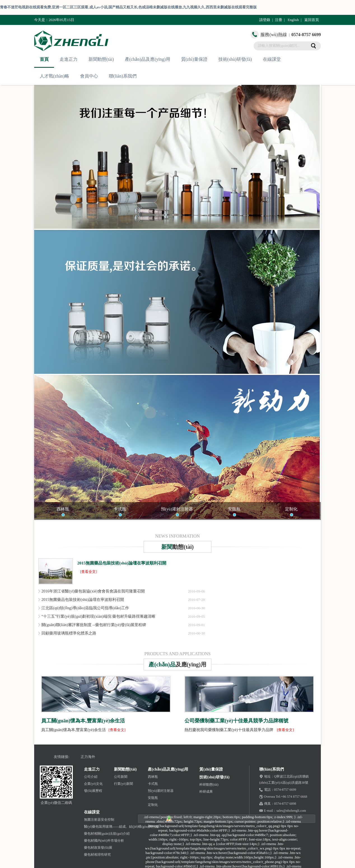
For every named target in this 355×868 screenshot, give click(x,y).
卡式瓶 (120, 509)
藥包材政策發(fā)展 (98, 848)
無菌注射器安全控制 (99, 820)
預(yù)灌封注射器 (177, 509)
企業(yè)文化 (93, 784)
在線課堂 (272, 59)
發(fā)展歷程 (93, 791)
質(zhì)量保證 (194, 59)
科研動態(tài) (209, 785)
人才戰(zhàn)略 (54, 76)
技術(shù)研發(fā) (235, 59)
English (293, 20)
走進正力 (69, 59)
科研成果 (206, 792)
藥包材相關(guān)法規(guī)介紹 (107, 834)
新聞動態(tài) (101, 59)
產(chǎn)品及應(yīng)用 (148, 59)
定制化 (291, 509)
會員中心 (89, 76)
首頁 (44, 59)
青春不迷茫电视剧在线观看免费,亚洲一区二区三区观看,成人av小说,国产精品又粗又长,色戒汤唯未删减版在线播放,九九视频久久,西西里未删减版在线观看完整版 (128, 7)
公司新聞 (121, 777)
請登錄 (265, 20)
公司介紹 (91, 777)
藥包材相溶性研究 (97, 855)
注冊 (279, 20)
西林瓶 (63, 509)
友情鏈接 (61, 757)
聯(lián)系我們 (123, 76)
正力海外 (88, 757)
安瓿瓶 (234, 509)
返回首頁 (312, 20)
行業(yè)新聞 (123, 784)
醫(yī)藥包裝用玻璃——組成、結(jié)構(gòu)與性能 (121, 827)
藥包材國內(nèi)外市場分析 (104, 841)
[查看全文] (89, 572)
